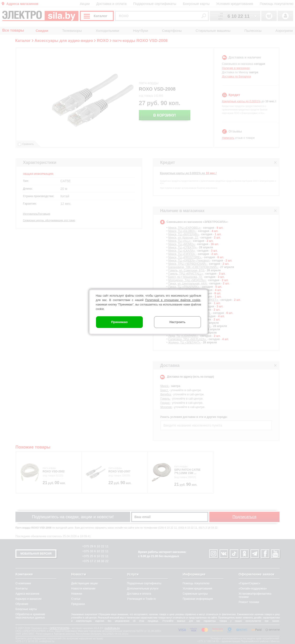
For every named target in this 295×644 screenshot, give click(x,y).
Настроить (177, 322)
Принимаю (120, 322)
